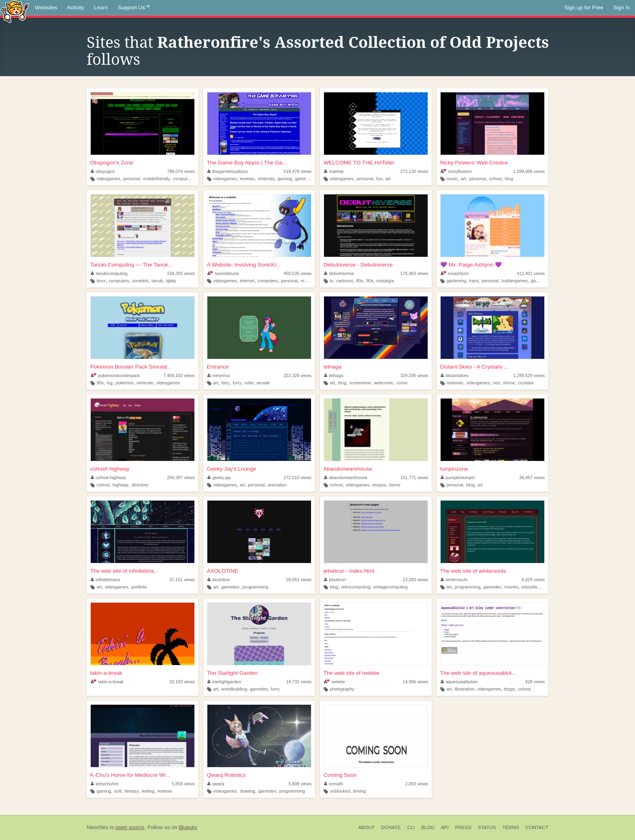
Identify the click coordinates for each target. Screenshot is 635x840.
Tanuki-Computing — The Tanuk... (132, 265)
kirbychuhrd (104, 784)
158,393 (181, 273)
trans (474, 281)
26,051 (299, 580)
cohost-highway (109, 478)
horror (395, 485)
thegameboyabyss (228, 171)
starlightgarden (224, 682)
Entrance (218, 367)
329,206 (414, 375)
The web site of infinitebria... (124, 571)
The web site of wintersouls (473, 571)
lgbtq (171, 281)
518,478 (297, 171)
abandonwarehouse (346, 478)
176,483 (414, 273)
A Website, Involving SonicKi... (244, 265)
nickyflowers (456, 171)
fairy (226, 383)
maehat (334, 171)
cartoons (344, 281)
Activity (76, 7)
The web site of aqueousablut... (478, 673)
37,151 (182, 580)
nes (496, 383)
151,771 (414, 478)
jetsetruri (335, 580)
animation (277, 485)
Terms (511, 827)
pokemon (124, 383)
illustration (465, 689)
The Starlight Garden (232, 673)
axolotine (219, 580)
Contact (537, 827)
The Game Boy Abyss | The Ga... (247, 163)
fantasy (132, 791)
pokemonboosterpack (115, 375)
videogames (109, 179)
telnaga (332, 367)
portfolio (139, 587)
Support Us (134, 8)
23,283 (415, 580)
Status (487, 827)
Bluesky (188, 827)
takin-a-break (106, 673)
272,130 (414, 171)
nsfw (249, 383)
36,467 (532, 478)
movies (511, 587)
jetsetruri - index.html (349, 571)
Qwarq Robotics (226, 775)
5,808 (300, 784)
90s (370, 281)
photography (342, 689)
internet (247, 281)
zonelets (140, 281)
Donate (391, 827)
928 (535, 682)
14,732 (299, 682)
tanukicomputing (109, 273)
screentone (360, 383)
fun (379, 179)
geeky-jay (219, 478)
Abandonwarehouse (348, 469)
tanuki (157, 281)
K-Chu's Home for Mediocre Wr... (130, 775)
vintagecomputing (391, 587)
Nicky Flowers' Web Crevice (474, 163)
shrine (509, 383)
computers (183, 179)
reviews (247, 179)
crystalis (526, 383)
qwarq (216, 784)
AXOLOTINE (223, 571)
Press (463, 827)
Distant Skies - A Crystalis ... (474, 367)
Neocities (98, 827)
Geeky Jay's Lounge (232, 469)
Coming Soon (340, 775)
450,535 (297, 273)
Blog (428, 827)
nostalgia (385, 281)
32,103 (182, 682)
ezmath (334, 784)
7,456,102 (179, 375)
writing (148, 791)
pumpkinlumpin (458, 478)
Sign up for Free (584, 7)
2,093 (417, 784)
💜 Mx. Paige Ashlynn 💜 (471, 265)
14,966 (415, 682)
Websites (46, 7)
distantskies (455, 375)
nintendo (266, 179)
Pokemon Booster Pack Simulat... (131, 367)
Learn (101, 7)
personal (131, 179)
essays (379, 485)
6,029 (533, 580)
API (445, 827)
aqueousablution (459, 682)
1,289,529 (529, 375)
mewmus (219, 375)
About (367, 827)
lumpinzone (454, 469)
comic (402, 383)
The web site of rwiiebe (352, 673)
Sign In (622, 7)
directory (140, 485)
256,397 (181, 478)
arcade (263, 383)
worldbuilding (234, 689)
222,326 (297, 375)
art (388, 179)
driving (359, 791)
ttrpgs (509, 689)
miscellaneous (535, 587)
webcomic (384, 383)
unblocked (340, 791)
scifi (118, 791)
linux (101, 281)
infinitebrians (105, 580)
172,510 (297, 478)
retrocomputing (356, 587)
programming (256, 587)
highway (121, 485)
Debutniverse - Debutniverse (358, 265)
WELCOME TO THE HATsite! (359, 163)
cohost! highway (110, 469)
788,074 (181, 171)
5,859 (183, 784)
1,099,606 (529, 171)
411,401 (531, 273)
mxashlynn (455, 273)
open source (130, 827)
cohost (495, 179)
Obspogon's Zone (112, 163)
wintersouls (454, 580)
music (452, 179)
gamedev (540, 281)
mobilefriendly (157, 179)
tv (331, 281)
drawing (247, 791)
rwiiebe (335, 682)
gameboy (304, 179)
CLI (411, 827)
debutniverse (339, 273)
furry (237, 383)
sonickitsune (223, 273)
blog (509, 179)
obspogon (103, 171)
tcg (109, 383)
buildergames (515, 281)
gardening (456, 281)
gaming (284, 179)
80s (359, 281)
